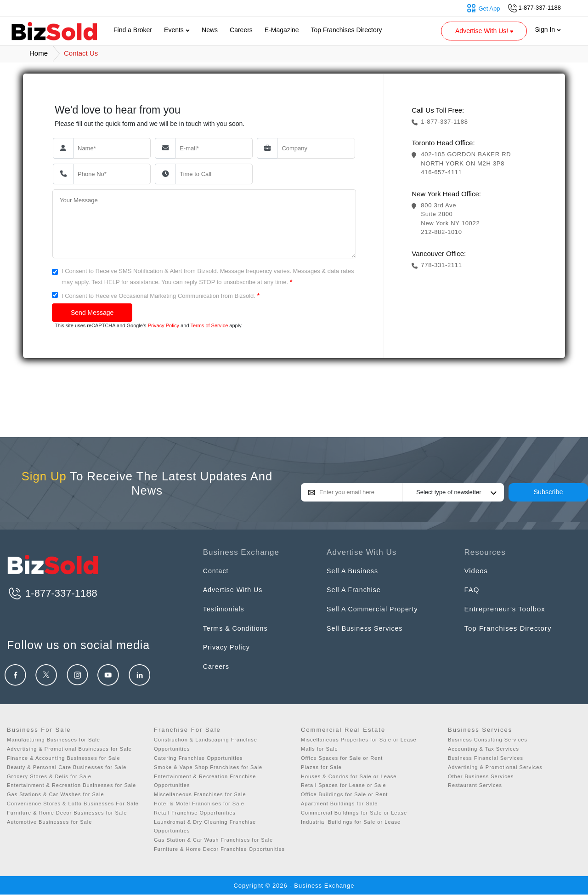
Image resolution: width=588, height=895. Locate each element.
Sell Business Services (367, 628)
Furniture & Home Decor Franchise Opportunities (219, 849)
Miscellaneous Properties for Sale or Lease (359, 740)
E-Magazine (282, 30)
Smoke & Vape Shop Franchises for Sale (208, 767)
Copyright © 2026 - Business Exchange (294, 886)
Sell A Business (354, 571)
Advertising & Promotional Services (495, 767)
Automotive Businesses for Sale (49, 822)
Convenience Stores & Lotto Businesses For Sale (73, 804)
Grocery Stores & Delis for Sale (49, 776)
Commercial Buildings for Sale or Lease (354, 813)
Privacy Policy (164, 325)
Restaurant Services (475, 785)
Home (39, 53)
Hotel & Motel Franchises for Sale (199, 804)
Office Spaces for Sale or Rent (342, 758)
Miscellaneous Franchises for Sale (200, 794)
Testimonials (225, 609)
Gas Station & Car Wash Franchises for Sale (213, 840)
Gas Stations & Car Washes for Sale (56, 794)
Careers (241, 30)
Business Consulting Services (488, 740)
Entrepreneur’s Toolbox (505, 609)
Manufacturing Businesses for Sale (54, 740)
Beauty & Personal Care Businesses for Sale (67, 767)
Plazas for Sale (321, 767)
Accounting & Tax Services (483, 749)
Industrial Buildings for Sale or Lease (351, 822)
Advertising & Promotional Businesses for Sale (69, 749)
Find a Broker (133, 30)
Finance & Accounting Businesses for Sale (64, 758)
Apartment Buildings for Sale (339, 804)
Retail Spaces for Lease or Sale (344, 785)
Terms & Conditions (237, 628)
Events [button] (177, 30)
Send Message (92, 313)
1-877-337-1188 (52, 593)
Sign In (548, 29)
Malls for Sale (319, 749)
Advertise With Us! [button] (485, 31)
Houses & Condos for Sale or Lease (349, 776)
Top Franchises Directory (347, 30)
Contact (217, 571)
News (210, 30)
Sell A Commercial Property (375, 609)
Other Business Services (481, 776)
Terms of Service (209, 325)
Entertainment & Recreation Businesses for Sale (71, 785)
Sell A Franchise (355, 590)
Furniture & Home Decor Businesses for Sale (67, 813)
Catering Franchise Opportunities (198, 758)
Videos (476, 571)
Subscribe (548, 492)
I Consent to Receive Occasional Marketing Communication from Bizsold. (161, 295)
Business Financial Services (486, 758)
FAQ (472, 590)
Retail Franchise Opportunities (195, 813)
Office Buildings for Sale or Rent (344, 794)
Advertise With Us (234, 590)
